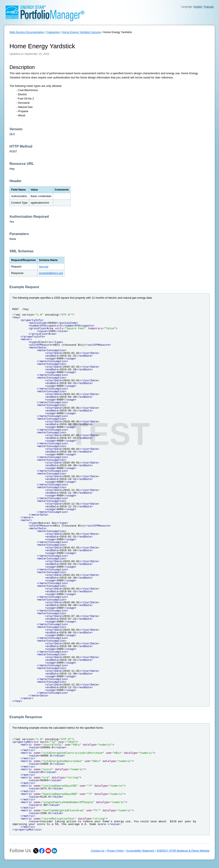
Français (209, 7)
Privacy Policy (115, 851)
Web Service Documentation (27, 32)
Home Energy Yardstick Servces (81, 32)
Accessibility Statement (140, 851)
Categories (53, 32)
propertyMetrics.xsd (51, 273)
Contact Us (97, 851)
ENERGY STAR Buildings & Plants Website (183, 851)
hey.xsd (44, 267)
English (198, 7)
